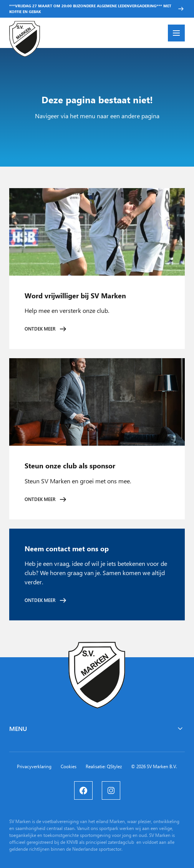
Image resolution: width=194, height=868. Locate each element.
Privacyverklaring (34, 767)
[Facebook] (83, 790)
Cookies (69, 767)
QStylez (114, 766)
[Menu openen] (176, 33)
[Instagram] (111, 790)
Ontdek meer (40, 329)
